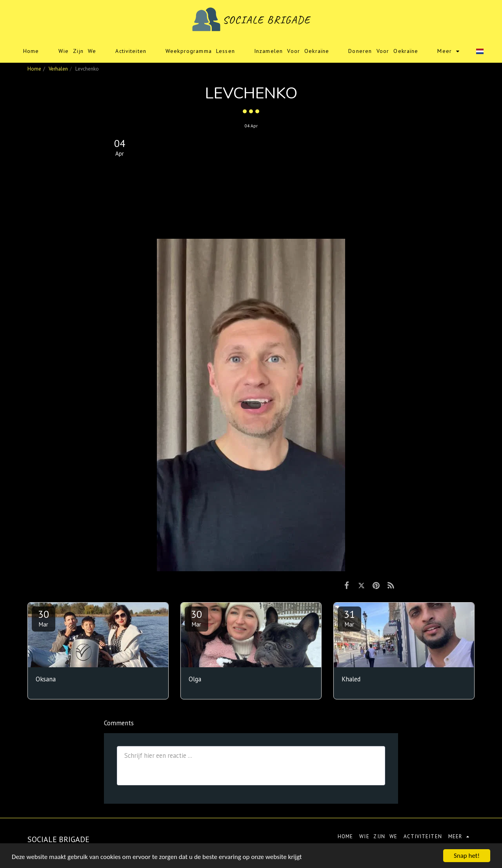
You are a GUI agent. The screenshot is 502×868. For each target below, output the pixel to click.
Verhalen (58, 69)
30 (44, 618)
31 (349, 618)
